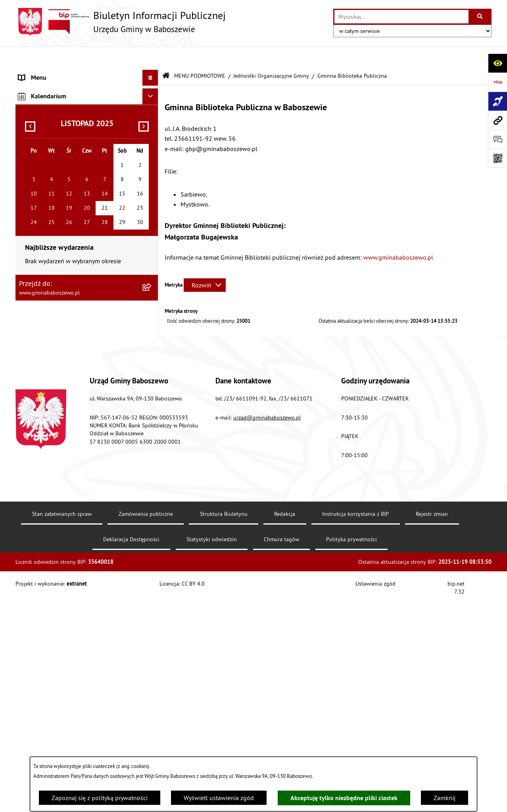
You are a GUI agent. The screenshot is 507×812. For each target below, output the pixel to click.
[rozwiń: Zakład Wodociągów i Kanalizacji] (152, 262)
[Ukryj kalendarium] (150, 533)
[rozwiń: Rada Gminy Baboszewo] (152, 178)
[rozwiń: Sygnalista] (152, 461)
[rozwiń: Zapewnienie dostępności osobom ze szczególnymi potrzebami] (152, 430)
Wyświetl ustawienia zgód (219, 798)
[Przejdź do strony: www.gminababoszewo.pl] (497, 120)
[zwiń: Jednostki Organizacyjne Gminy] (152, 199)
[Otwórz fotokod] (497, 158)
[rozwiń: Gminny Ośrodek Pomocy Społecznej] (152, 220)
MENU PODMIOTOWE (200, 55)
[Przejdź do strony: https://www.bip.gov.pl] (497, 82)
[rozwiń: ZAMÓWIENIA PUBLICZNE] (152, 498)
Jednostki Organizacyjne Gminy (271, 55)
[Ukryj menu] (150, 57)
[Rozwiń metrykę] (205, 264)
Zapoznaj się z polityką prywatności (100, 798)
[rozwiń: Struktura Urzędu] (152, 157)
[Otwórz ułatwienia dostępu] (497, 63)
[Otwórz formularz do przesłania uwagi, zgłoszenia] (497, 139)
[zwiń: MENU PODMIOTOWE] (152, 73)
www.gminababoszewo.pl (399, 236)
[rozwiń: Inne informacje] (152, 514)
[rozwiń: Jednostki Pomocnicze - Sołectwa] (152, 388)
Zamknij (445, 798)
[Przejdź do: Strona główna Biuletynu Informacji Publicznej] (166, 55)
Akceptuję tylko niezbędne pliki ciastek (344, 798)
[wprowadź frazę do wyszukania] (401, 17)
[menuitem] (87, 73)
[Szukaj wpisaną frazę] (481, 17)
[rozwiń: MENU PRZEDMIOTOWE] (152, 482)
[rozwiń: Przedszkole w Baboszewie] (152, 283)
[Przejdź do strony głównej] (121, 22)
